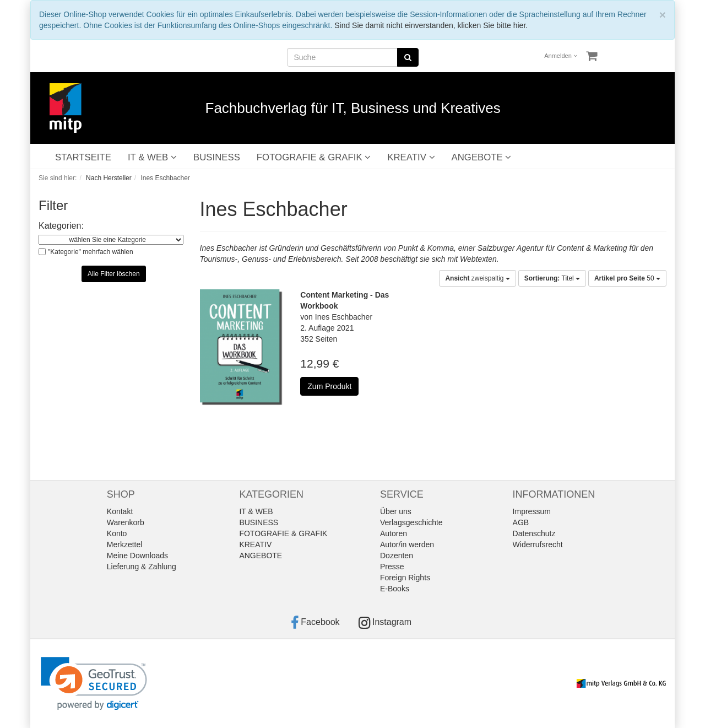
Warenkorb (126, 522)
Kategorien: (61, 226)
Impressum (532, 511)
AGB (521, 522)
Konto (117, 533)
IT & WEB (152, 157)
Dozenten (397, 556)
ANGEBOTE (482, 157)
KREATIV (411, 157)
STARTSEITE (83, 157)
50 (627, 278)
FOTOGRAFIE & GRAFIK (314, 157)
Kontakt (120, 511)
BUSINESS (217, 157)
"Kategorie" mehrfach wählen (91, 252)
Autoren (394, 533)
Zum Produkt (329, 386)
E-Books (395, 589)
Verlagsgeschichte (411, 522)
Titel (552, 278)
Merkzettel (125, 544)
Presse (392, 567)
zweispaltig (477, 278)
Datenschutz (534, 533)
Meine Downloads (137, 556)
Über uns (396, 511)
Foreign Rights (405, 578)
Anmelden (561, 56)
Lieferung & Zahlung (142, 567)
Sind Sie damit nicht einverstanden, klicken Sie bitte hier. (431, 25)
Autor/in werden (407, 544)
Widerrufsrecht (538, 544)
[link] (94, 684)
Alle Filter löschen (114, 274)
